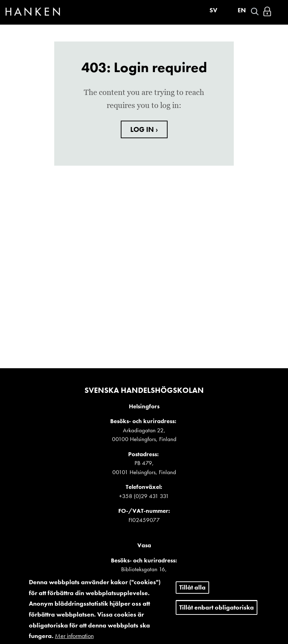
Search (255, 11)
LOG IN (143, 129)
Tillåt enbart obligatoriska (217, 612)
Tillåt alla (192, 592)
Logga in (267, 11)
